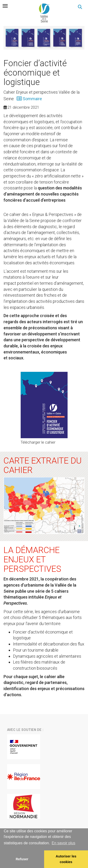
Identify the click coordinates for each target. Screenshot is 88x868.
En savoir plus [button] (63, 843)
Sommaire (32, 99)
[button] (80, 7)
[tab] (5, 6)
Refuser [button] (22, 859)
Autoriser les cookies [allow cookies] (66, 859)
